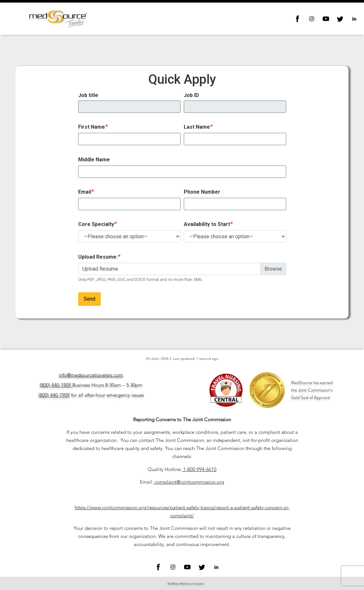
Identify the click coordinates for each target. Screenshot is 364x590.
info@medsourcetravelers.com (91, 375)
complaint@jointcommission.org (189, 482)
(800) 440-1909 (55, 385)
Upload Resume (100, 269)
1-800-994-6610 (200, 469)
